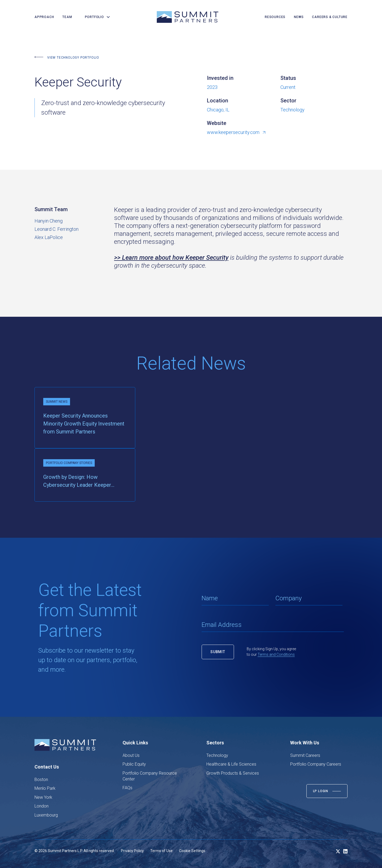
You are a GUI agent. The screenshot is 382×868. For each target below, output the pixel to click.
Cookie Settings (192, 851)
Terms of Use (161, 851)
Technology (217, 755)
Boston (41, 780)
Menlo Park (45, 788)
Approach (44, 17)
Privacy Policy (132, 851)
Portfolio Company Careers (316, 764)
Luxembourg (46, 815)
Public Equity (134, 764)
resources (275, 17)
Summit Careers (305, 755)
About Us (131, 755)
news (299, 17)
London (42, 806)
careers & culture (330, 17)
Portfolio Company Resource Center (150, 776)
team (67, 17)
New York (43, 797)
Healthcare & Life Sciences (231, 764)
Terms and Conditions (276, 654)
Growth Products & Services (233, 773)
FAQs (127, 788)
